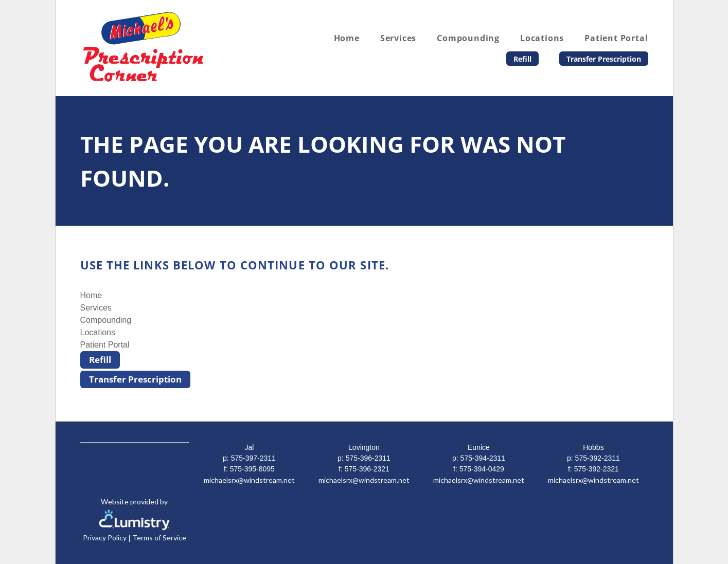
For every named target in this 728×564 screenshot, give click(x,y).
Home (347, 38)
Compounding (468, 38)
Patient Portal (616, 38)
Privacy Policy (105, 538)
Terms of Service (159, 538)
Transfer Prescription (604, 59)
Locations (542, 38)
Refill (522, 59)
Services (398, 38)
